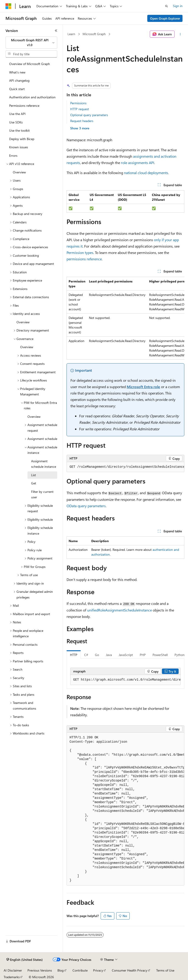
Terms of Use (165, 970)
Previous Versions (40, 970)
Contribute (80, 970)
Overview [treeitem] (19, 172)
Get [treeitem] (34, 483)
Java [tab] (109, 655)
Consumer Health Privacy (130, 970)
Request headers (82, 121)
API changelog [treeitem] (19, 80)
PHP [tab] (143, 655)
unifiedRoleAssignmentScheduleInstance (120, 610)
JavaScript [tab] (126, 655)
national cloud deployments (146, 173)
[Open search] (167, 6)
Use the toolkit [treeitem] (19, 130)
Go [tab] (97, 655)
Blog (60, 970)
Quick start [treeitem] (17, 89)
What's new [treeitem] (17, 72)
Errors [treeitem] (13, 155)
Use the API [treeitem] (17, 114)
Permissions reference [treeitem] (24, 106)
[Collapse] (56, 31)
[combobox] (31, 43)
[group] (125, 318)
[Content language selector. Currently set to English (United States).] (25, 960)
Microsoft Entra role (143, 387)
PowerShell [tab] (160, 655)
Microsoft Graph (94, 34)
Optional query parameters (89, 115)
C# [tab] (86, 655)
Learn (71, 34)
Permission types (80, 252)
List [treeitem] (34, 475)
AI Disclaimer (13, 970)
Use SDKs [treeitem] (16, 122)
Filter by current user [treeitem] (42, 494)
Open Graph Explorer (165, 18)
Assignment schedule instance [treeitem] (44, 464)
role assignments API (138, 163)
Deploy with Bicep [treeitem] (22, 139)
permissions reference (84, 259)
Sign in (178, 6)
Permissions (78, 103)
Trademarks (12, 977)
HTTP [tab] (74, 655)
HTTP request (80, 109)
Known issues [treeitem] (19, 147)
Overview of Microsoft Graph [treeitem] (30, 64)
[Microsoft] (8, 6)
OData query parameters (86, 506)
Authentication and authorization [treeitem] (32, 97)
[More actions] (180, 34)
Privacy (98, 970)
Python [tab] (180, 655)
